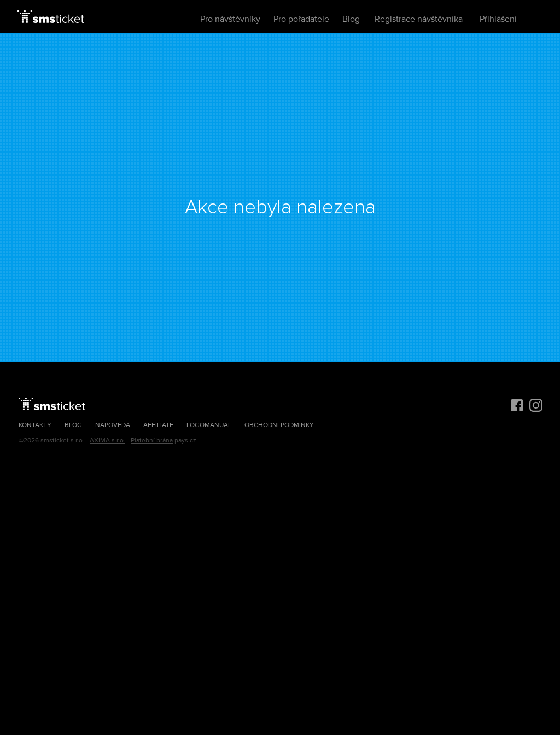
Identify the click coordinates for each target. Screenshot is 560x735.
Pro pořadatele (301, 19)
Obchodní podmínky (279, 425)
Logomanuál (209, 425)
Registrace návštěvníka (419, 19)
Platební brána (152, 441)
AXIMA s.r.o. (107, 441)
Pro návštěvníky (230, 19)
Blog (351, 19)
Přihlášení (498, 19)
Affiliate (158, 425)
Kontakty (35, 425)
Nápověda (113, 425)
